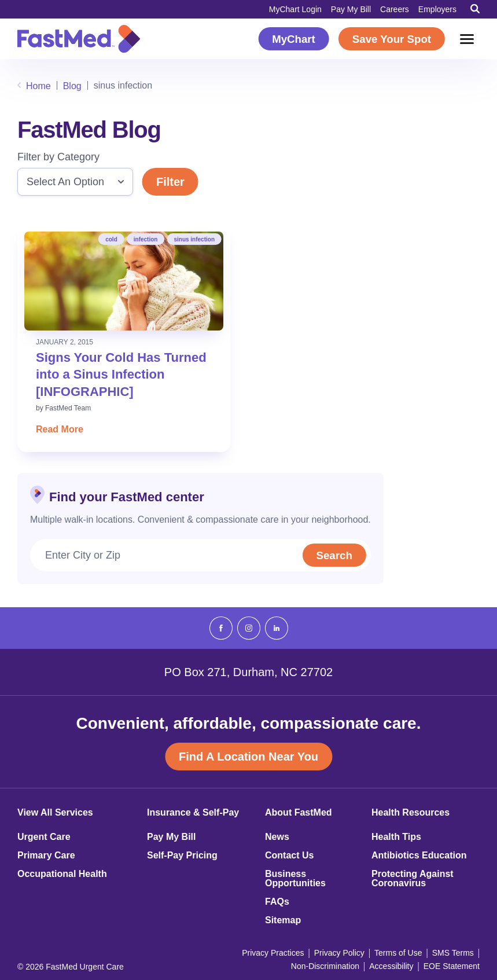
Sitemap (283, 920)
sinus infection (194, 239)
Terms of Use (398, 953)
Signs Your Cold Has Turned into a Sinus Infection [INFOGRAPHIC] (121, 375)
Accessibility (391, 966)
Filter (170, 182)
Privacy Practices (273, 953)
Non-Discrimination (325, 966)
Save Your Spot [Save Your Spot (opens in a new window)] (392, 39)
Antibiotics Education (419, 856)
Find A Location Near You (249, 757)
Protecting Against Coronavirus (413, 879)
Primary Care (46, 856)
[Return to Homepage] (79, 39)
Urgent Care (44, 837)
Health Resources (411, 813)
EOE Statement (452, 966)
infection (146, 239)
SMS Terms (453, 953)
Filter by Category (58, 157)
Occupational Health (62, 874)
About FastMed (299, 813)
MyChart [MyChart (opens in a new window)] (294, 39)
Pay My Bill (351, 9)
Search (333, 555)
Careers (395, 9)
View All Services (55, 813)
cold (111, 239)
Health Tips (396, 837)
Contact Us (289, 856)
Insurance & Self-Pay (193, 813)
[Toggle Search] (475, 9)
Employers (437, 9)
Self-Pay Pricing (182, 856)
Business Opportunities (295, 879)
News (277, 837)
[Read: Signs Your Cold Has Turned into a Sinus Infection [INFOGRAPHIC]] (124, 281)
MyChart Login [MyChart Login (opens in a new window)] (295, 9)
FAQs (277, 902)
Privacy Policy (339, 953)
